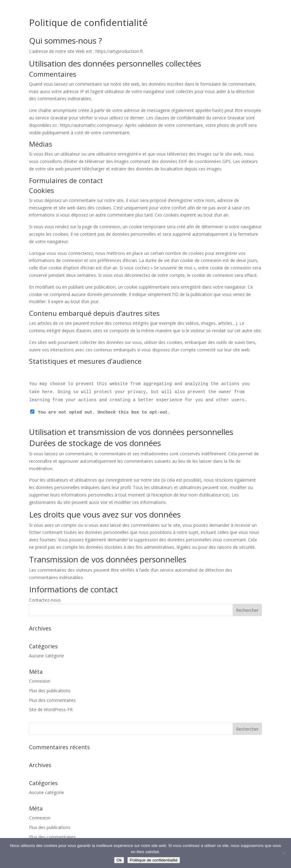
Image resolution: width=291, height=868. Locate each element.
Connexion (40, 681)
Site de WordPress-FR (51, 709)
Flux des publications (50, 691)
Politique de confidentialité (154, 860)
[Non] (283, 853)
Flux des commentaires (52, 700)
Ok (119, 860)
